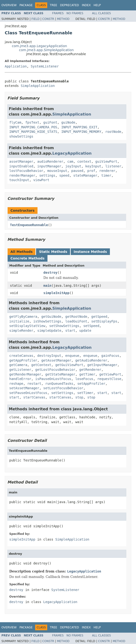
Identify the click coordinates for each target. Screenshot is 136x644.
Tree (54, 5)
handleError (20, 379)
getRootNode (76, 317)
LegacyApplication (72, 153)
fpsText (32, 122)
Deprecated (70, 5)
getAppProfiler (23, 360)
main (47, 286)
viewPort (41, 180)
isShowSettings (47, 321)
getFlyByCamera (23, 317)
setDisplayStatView (27, 326)
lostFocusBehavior (26, 171)
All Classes (101, 13)
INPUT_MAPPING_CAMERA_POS (33, 127)
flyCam (15, 122)
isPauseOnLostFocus (53, 379)
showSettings (21, 136)
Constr (48, 19)
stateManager (85, 175)
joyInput (73, 166)
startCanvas (34, 397)
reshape (16, 384)
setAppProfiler (91, 384)
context (84, 161)
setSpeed (91, 326)
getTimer (87, 374)
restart (34, 384)
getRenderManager (25, 374)
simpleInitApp (56, 293)
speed (64, 175)
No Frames (75, 13)
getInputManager (102, 365)
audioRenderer (50, 161)
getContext (41, 365)
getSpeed (99, 317)
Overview (9, 5)
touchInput (19, 180)
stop (79, 397)
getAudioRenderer (91, 360)
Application (16, 66)
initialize (19, 321)
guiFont (50, 122)
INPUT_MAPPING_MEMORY (81, 132)
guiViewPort (106, 161)
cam (70, 161)
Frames (58, 13)
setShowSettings (64, 326)
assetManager (21, 161)
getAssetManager (56, 360)
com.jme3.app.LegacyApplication (40, 46)
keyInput (93, 166)
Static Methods (53, 252)
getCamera (18, 365)
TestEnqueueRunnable (29, 225)
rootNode (113, 132)
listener (113, 166)
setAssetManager (24, 388)
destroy (50, 273)
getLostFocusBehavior (55, 370)
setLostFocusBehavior (63, 388)
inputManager (49, 166)
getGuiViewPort (69, 365)
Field (35, 19)
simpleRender (21, 331)
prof (91, 171)
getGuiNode (51, 317)
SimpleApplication (38, 86)
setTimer (85, 393)
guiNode (68, 122)
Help (97, 5)
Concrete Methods (28, 258)
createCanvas (21, 356)
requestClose (109, 379)
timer (106, 175)
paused (77, 171)
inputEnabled (21, 166)
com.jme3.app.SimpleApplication (46, 50)
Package (26, 5)
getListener (20, 370)
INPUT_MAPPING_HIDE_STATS (33, 132)
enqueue (72, 356)
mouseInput (57, 171)
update (85, 331)
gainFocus (110, 356)
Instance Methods (90, 252)
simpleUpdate (49, 331)
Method (63, 19)
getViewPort (110, 374)
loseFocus (84, 379)
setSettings (62, 393)
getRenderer (90, 370)
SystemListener (45, 66)
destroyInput (49, 356)
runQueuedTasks (59, 384)
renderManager (22, 175)
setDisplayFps (104, 321)
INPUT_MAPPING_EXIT (79, 127)
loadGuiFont (76, 321)
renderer (107, 171)
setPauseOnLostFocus (28, 393)
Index (86, 5)
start (70, 331)
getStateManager (60, 374)
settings (47, 175)
